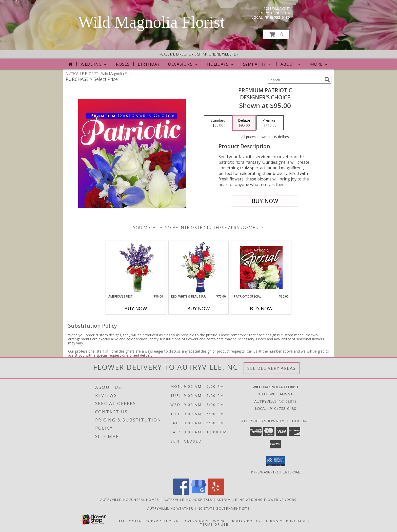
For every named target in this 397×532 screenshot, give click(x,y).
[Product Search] (295, 80)
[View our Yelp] (216, 493)
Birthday (149, 64)
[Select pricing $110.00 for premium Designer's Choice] (270, 123)
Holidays (221, 64)
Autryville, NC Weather (170, 508)
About (291, 64)
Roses (123, 64)
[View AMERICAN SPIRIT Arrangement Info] (136, 267)
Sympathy (258, 64)
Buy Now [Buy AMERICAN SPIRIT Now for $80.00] (136, 308)
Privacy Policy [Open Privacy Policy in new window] (245, 521)
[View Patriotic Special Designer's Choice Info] (261, 267)
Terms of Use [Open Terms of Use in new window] (214, 524)
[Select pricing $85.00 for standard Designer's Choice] (218, 123)
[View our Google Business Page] (198, 493)
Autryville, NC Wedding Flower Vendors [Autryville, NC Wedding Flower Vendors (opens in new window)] (257, 499)
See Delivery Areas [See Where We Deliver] (272, 368)
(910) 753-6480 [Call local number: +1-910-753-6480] (277, 17)
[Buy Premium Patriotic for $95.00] (265, 201)
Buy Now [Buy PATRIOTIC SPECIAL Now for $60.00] (261, 308)
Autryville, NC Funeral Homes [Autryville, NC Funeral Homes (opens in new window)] (130, 499)
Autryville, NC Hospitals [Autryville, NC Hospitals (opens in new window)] (188, 499)
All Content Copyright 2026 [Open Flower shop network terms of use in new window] (148, 521)
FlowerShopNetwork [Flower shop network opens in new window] (202, 521)
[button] (276, 34)
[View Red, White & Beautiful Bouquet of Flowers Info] (199, 267)
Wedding (94, 64)
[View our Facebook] (181, 493)
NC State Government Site (224, 508)
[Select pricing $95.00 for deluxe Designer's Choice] (244, 123)
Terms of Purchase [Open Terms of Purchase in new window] (286, 521)
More (319, 64)
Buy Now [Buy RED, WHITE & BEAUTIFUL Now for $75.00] (198, 308)
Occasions (183, 64)
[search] (327, 80)
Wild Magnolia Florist (152, 22)
